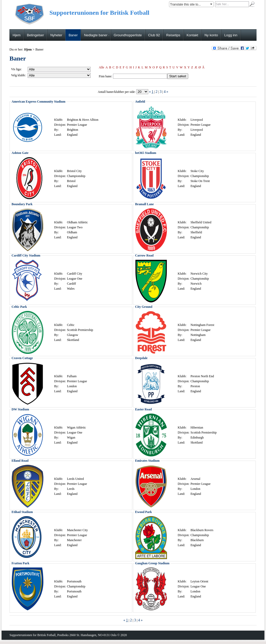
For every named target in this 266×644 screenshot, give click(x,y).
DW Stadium (20, 409)
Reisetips (173, 35)
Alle (102, 67)
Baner (73, 35)
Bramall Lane (144, 204)
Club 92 (154, 35)
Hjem (17, 35)
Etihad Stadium (22, 512)
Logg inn (231, 35)
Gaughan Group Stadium (152, 563)
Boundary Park (22, 204)
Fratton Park (21, 563)
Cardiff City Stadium (26, 255)
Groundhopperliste (128, 35)
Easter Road (143, 409)
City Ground (144, 307)
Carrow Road (144, 255)
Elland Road (20, 461)
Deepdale (141, 358)
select (212, 4)
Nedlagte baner (97, 35)
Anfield (140, 102)
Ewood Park (144, 512)
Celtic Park (19, 307)
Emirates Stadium (147, 461)
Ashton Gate (20, 153)
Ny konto (211, 35)
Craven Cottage (22, 358)
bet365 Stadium (146, 153)
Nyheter (56, 35)
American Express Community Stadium (39, 102)
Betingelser (35, 35)
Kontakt (192, 35)
